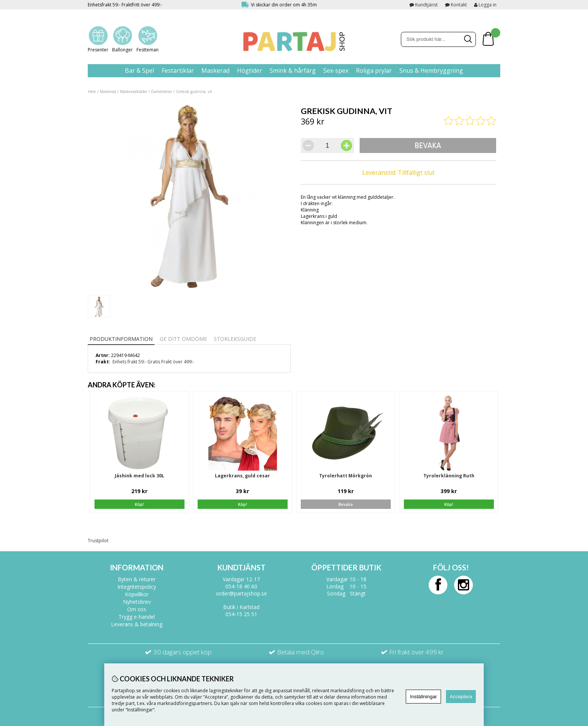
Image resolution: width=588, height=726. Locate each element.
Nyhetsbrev (137, 602)
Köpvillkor (137, 594)
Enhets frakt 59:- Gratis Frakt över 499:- (153, 362)
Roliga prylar (374, 70)
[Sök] (438, 39)
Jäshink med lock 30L (139, 476)
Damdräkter (162, 91)
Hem (92, 91)
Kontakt (459, 5)
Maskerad (215, 70)
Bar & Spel (139, 70)
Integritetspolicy (137, 587)
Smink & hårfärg (293, 70)
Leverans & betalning (137, 624)
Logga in (485, 5)
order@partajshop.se (241, 593)
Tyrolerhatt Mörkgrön (346, 476)
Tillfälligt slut (416, 172)
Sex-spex (336, 70)
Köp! (449, 504)
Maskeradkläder (134, 91)
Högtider (250, 70)
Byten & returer (137, 579)
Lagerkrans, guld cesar (242, 476)
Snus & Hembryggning (431, 70)
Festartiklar (178, 70)
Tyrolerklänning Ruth (449, 476)
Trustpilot (98, 541)
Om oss (137, 609)
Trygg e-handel (137, 617)
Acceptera (461, 697)
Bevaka (428, 145)
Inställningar (423, 697)
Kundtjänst (426, 5)
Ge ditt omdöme (183, 339)
